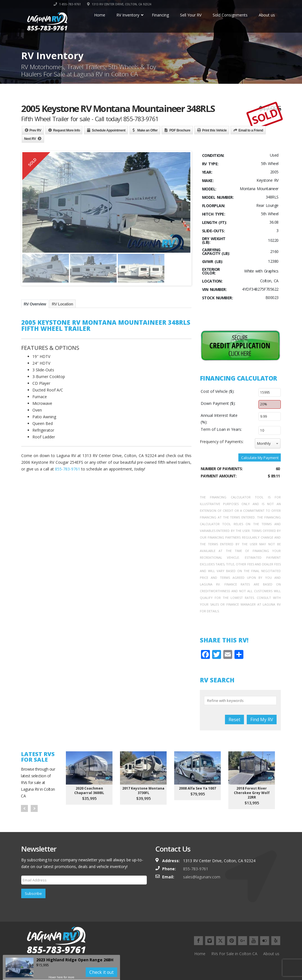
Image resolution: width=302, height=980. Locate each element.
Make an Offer (148, 130)
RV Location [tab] (63, 304)
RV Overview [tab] (35, 304)
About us (271, 954)
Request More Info (66, 130)
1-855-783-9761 (197, 4)
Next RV (30, 139)
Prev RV (35, 130)
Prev (24, 808)
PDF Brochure (180, 130)
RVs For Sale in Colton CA (234, 954)
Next (34, 808)
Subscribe (33, 893)
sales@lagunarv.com (202, 877)
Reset (234, 720)
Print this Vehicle (214, 130)
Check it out (101, 972)
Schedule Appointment (109, 130)
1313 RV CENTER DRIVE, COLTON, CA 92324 (249, 4)
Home (200, 954)
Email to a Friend (251, 130)
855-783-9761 (68, 469)
